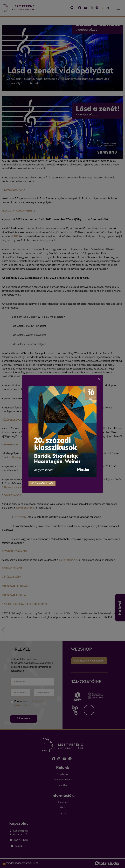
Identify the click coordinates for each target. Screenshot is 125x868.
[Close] (99, 374)
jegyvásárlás (42, 478)
